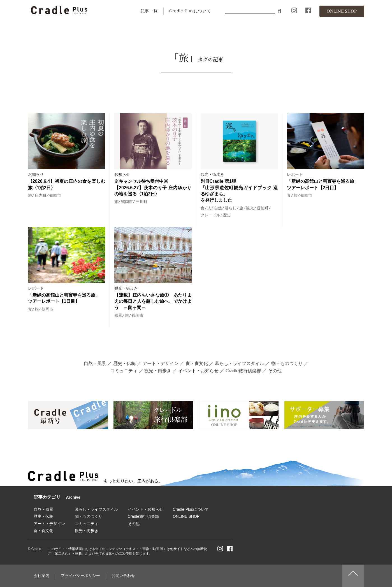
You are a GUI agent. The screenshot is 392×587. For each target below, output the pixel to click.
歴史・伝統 (124, 363)
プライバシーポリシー (80, 576)
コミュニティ (124, 371)
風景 (118, 315)
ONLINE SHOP (186, 516)
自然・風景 (95, 363)
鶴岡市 (55, 195)
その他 (275, 371)
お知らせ (36, 174)
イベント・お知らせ (198, 371)
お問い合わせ (123, 576)
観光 (250, 208)
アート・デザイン (161, 363)
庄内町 (41, 195)
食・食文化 (197, 363)
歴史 (227, 215)
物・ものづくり (287, 363)
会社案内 (41, 576)
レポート (295, 174)
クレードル (210, 215)
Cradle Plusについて (190, 11)
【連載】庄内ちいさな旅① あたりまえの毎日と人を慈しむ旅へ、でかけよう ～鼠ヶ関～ (153, 301)
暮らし (231, 208)
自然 (218, 208)
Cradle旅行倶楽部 (243, 371)
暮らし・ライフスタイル (240, 363)
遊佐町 (263, 208)
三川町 (142, 202)
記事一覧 (149, 11)
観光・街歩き (212, 174)
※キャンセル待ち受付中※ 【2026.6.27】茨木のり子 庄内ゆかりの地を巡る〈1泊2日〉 (153, 188)
